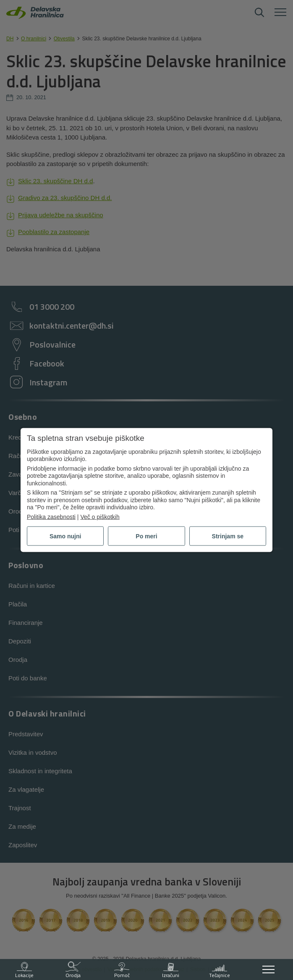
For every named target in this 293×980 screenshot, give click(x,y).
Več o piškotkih (100, 516)
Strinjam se (228, 536)
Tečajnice (220, 970)
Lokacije (24, 970)
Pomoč (122, 970)
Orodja (73, 970)
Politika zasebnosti (51, 516)
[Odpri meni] (269, 969)
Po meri (146, 536)
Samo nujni (65, 536)
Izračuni (171, 970)
